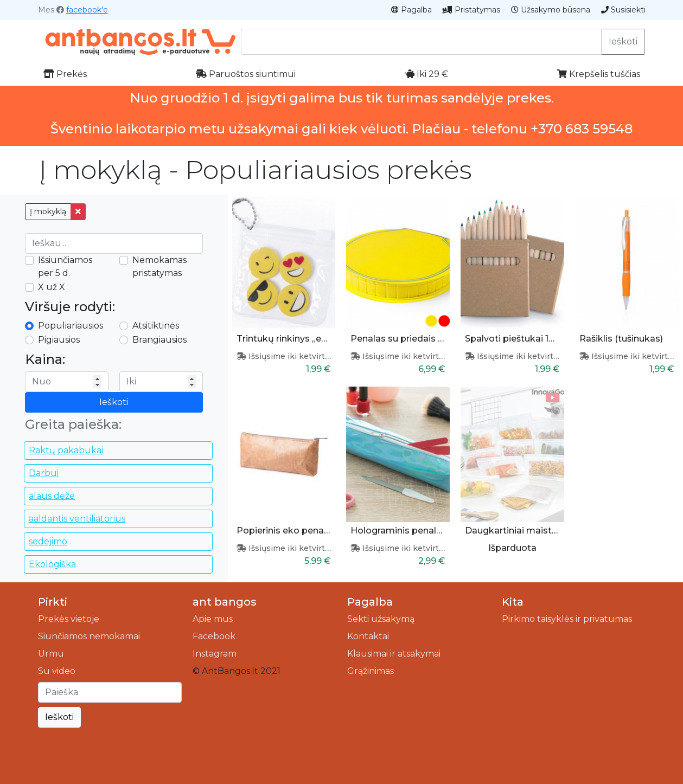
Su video (57, 671)
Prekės (65, 74)
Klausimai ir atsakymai (394, 654)
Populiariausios (71, 326)
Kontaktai (368, 636)
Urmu (51, 654)
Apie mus (213, 619)
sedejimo (48, 541)
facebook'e (87, 10)
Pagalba (411, 10)
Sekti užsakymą (381, 619)
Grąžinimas (371, 671)
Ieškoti (623, 41)
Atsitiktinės (156, 326)
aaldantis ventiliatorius (77, 519)
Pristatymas (471, 10)
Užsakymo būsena (551, 10)
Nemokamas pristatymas (159, 266)
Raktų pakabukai (66, 450)
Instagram (215, 654)
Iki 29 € (426, 74)
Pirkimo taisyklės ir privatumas (567, 619)
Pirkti (53, 602)
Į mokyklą (48, 211)
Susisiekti (623, 10)
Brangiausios (159, 340)
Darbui (44, 473)
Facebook (214, 636)
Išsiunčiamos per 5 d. (65, 266)
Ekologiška (52, 564)
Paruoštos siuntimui (246, 74)
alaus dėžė (52, 496)
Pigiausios (59, 340)
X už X (52, 287)
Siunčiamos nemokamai (89, 636)
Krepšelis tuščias (599, 74)
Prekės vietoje (69, 619)
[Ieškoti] (110, 692)
